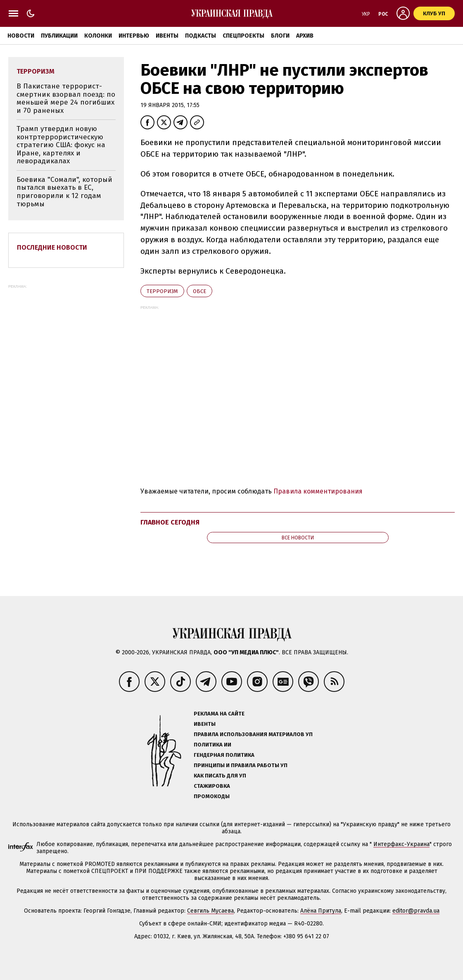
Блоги (280, 36)
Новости (21, 36)
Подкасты (201, 36)
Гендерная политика (224, 755)
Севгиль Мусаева (210, 911)
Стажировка (212, 786)
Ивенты (167, 36)
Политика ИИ (213, 745)
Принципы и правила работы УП (241, 765)
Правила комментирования (318, 491)
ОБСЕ (199, 291)
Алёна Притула (321, 911)
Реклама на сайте (219, 714)
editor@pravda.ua (416, 911)
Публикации (59, 36)
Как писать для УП (220, 776)
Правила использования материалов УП (253, 734)
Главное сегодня (170, 522)
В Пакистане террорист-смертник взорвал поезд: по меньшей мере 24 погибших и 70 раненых (66, 98)
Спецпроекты (243, 36)
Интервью (134, 36)
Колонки (98, 36)
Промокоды (212, 796)
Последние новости (52, 247)
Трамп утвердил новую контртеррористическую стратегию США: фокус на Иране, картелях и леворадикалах (61, 145)
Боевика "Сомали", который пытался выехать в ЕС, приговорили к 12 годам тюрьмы (64, 192)
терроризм (162, 291)
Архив (305, 36)
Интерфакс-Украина (401, 844)
